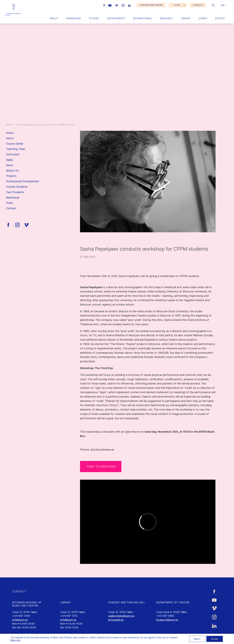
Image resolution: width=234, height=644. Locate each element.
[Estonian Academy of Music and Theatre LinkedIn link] (129, 5)
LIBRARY (65, 602)
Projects (11, 176)
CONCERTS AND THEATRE (151, 5)
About (54, 18)
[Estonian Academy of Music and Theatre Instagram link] (123, 5)
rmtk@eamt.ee (68, 620)
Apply (10, 160)
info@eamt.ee (20, 620)
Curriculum (13, 154)
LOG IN (177, 5)
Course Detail (15, 144)
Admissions (73, 18)
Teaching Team (16, 149)
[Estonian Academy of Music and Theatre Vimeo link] (117, 5)
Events (220, 18)
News (10, 165)
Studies (94, 18)
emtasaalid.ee (116, 620)
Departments (116, 18)
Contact (11, 208)
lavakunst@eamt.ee (167, 620)
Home (10, 133)
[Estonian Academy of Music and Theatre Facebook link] (105, 5)
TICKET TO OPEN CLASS (101, 467)
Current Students (17, 187)
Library (186, 18)
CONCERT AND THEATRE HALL (127, 602)
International (143, 18)
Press (10, 203)
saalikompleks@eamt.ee (121, 616)
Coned (203, 18)
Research (166, 18)
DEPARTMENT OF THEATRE (173, 602)
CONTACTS (198, 5)
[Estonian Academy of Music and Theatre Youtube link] (110, 5)
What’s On (12, 171)
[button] (213, 5)
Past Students (15, 192)
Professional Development (23, 181)
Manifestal (13, 198)
